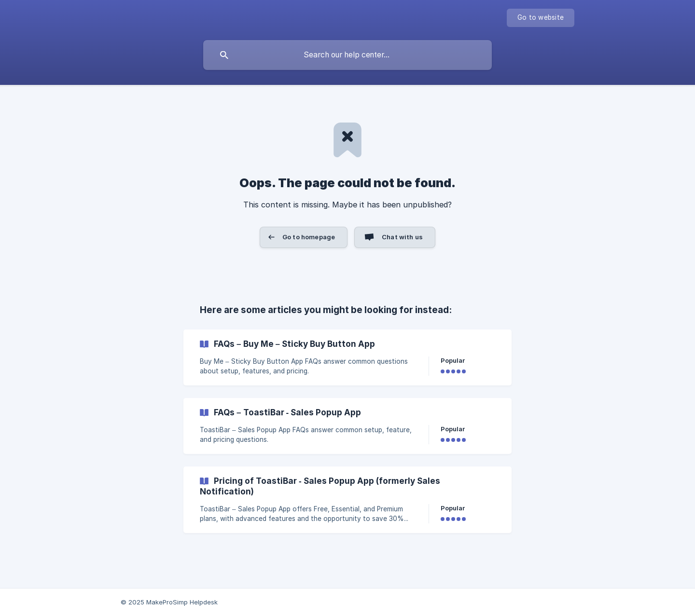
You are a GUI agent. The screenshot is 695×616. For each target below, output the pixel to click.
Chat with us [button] (402, 237)
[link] (347, 357)
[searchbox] (347, 55)
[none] (541, 18)
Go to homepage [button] (309, 237)
